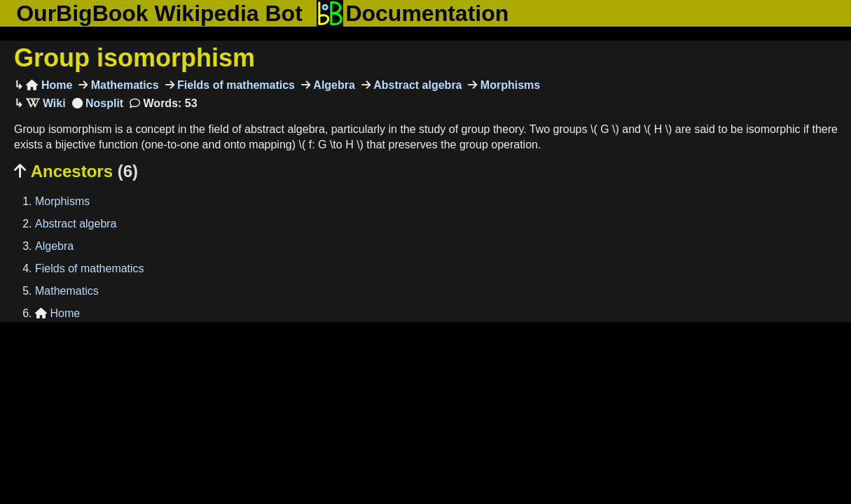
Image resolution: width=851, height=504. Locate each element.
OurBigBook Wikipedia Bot (159, 13)
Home (49, 85)
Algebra (333, 85)
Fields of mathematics (235, 85)
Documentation (413, 13)
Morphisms (508, 85)
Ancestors (76, 171)
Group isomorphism (134, 58)
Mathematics (123, 85)
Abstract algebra (416, 85)
